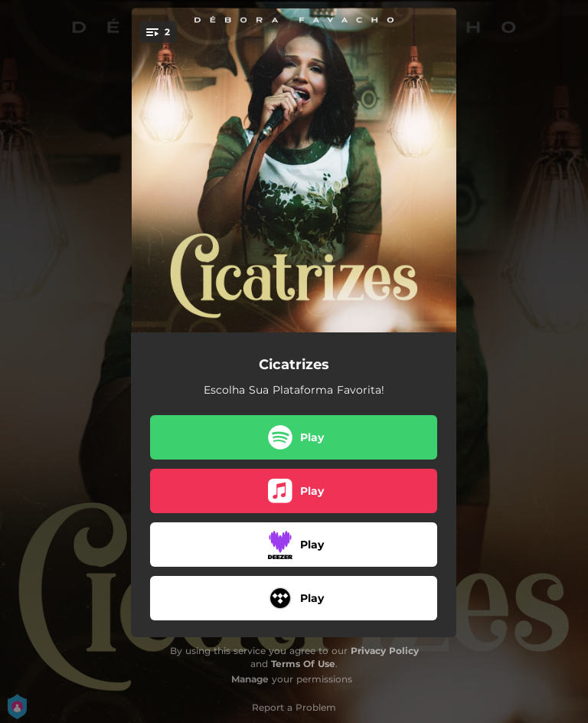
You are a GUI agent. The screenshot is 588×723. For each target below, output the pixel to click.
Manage (250, 679)
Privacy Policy (385, 651)
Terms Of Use (303, 664)
